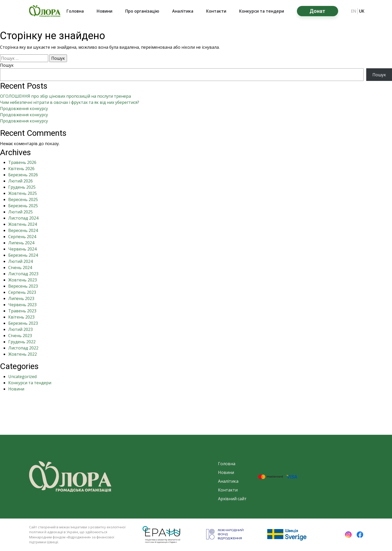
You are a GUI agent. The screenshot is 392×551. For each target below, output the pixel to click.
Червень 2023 (22, 305)
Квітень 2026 (21, 169)
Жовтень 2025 (23, 193)
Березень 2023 (23, 323)
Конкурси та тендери (262, 11)
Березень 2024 (23, 255)
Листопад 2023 (23, 274)
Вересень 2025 (23, 199)
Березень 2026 (23, 175)
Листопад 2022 (23, 348)
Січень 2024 (20, 268)
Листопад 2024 (23, 218)
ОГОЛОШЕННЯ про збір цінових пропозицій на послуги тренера (65, 96)
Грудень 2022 (22, 342)
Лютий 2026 (20, 181)
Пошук (7, 65)
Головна (75, 11)
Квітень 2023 (21, 317)
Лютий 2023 (20, 329)
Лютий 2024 (20, 261)
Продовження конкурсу (24, 108)
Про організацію (142, 11)
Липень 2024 (21, 243)
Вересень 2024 (23, 230)
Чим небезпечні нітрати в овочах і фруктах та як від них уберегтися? (70, 102)
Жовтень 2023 (23, 280)
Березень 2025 (23, 206)
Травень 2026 (22, 162)
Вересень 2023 (23, 286)
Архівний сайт (232, 499)
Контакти (216, 11)
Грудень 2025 (22, 187)
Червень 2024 (22, 249)
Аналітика (183, 11)
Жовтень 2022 (23, 354)
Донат (317, 11)
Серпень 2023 (22, 292)
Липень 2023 (21, 298)
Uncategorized (22, 377)
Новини (105, 11)
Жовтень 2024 (23, 224)
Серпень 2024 (22, 237)
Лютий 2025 (20, 212)
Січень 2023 (20, 336)
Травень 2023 (22, 311)
